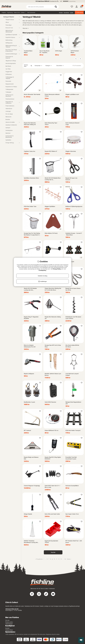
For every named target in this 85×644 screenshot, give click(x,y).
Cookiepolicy (42, 270)
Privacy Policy (57, 269)
